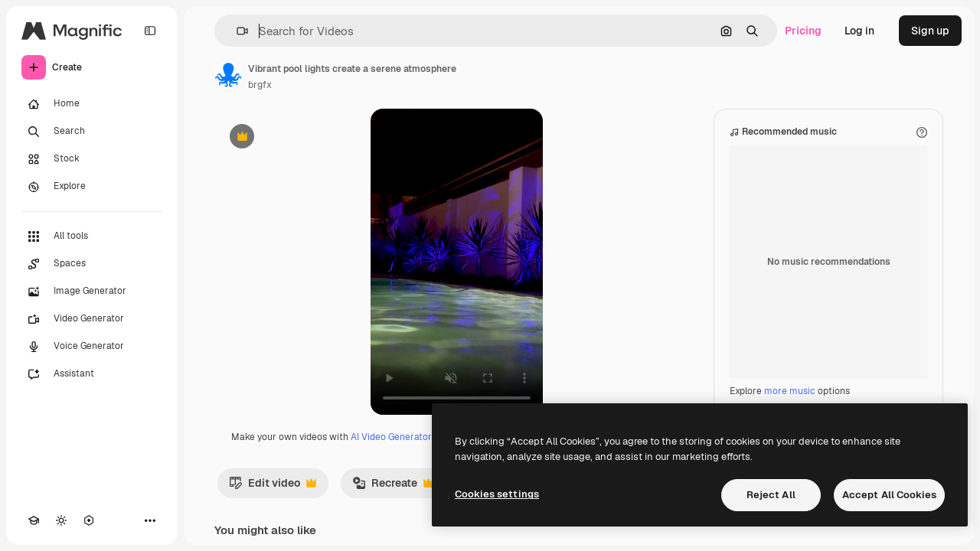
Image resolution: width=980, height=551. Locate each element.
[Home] (92, 104)
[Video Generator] (92, 319)
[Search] (92, 132)
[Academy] (34, 520)
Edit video (273, 487)
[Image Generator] (92, 292)
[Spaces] (92, 264)
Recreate (393, 487)
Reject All (771, 495)
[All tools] (92, 236)
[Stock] (92, 159)
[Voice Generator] (92, 347)
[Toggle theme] (61, 520)
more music (790, 391)
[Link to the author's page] (228, 75)
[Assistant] (92, 374)
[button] (236, 31)
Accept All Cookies (889, 495)
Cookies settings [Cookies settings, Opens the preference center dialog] (497, 494)
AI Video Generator (391, 437)
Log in (859, 31)
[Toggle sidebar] (150, 31)
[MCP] (89, 520)
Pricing (803, 31)
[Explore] (92, 187)
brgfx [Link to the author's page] (260, 85)
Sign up (930, 31)
